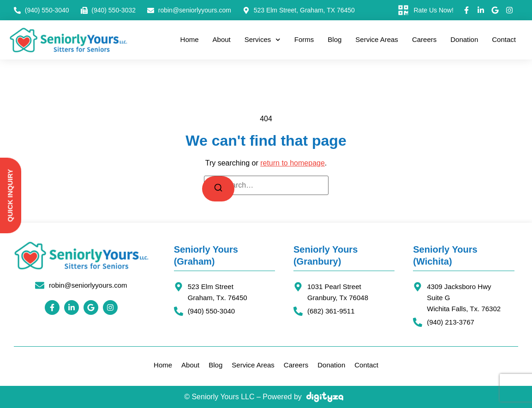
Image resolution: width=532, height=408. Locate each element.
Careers (424, 39)
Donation (464, 39)
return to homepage (293, 163)
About (222, 39)
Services (263, 40)
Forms (304, 39)
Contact (504, 39)
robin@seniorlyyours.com (88, 285)
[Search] (218, 189)
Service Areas (377, 39)
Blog (335, 39)
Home (190, 39)
